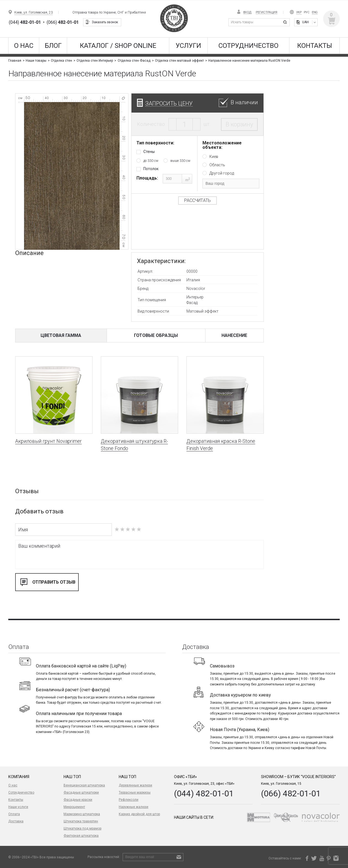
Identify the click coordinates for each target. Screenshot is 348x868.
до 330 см (151, 161)
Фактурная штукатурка (81, 836)
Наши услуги (18, 807)
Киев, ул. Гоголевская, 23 (34, 12)
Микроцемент (74, 807)
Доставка (16, 821)
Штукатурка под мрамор (82, 828)
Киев (214, 157)
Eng (315, 12)
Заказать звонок (105, 22)
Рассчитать (197, 200)
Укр (299, 12)
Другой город (222, 173)
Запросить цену (169, 103)
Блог (53, 46)
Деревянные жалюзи (135, 785)
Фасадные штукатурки (81, 792)
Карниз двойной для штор (139, 814)
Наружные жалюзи (134, 807)
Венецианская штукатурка (84, 785)
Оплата (14, 814)
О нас (24, 46)
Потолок (151, 169)
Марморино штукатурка (82, 814)
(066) (63, 22)
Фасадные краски (78, 800)
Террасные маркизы (135, 792)
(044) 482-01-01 (204, 793)
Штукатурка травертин (81, 821)
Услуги (188, 46)
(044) (25, 22)
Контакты (315, 46)
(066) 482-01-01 (291, 793)
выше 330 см (180, 161)
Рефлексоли (129, 800)
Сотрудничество (248, 46)
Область (217, 165)
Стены (149, 152)
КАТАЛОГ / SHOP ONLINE (118, 46)
